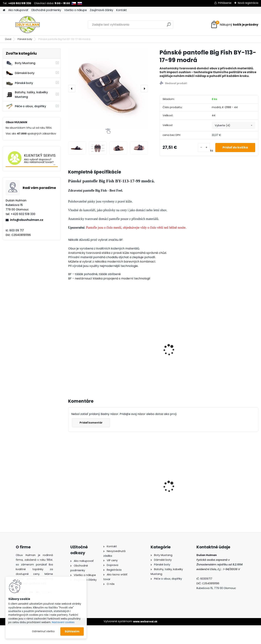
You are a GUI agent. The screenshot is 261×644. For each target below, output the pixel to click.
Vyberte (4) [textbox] (222, 125)
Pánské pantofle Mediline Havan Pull (233, 355)
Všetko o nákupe (75, 10)
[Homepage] (4, 10)
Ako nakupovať (18, 10)
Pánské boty (25, 39)
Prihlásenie (225, 3)
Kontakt (122, 10)
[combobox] (233, 125)
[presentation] (72, 89)
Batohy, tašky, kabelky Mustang (27, 95)
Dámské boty (20, 73)
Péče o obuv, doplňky (26, 106)
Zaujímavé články (101, 10)
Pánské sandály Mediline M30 (136, 355)
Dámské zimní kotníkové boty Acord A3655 (88, 481)
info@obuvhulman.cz (27, 220)
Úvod (8, 39)
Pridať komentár (91, 423)
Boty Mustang (21, 63)
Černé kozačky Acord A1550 (235, 485)
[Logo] (28, 25)
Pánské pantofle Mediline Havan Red (185, 345)
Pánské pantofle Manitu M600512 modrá (87, 345)
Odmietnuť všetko (43, 631)
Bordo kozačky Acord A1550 (187, 485)
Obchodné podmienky (46, 10)
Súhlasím (72, 631)
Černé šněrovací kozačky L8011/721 (137, 486)
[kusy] (204, 147)
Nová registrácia (248, 3)
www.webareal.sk (145, 621)
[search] (169, 26)
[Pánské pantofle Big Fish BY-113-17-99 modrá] (108, 89)
